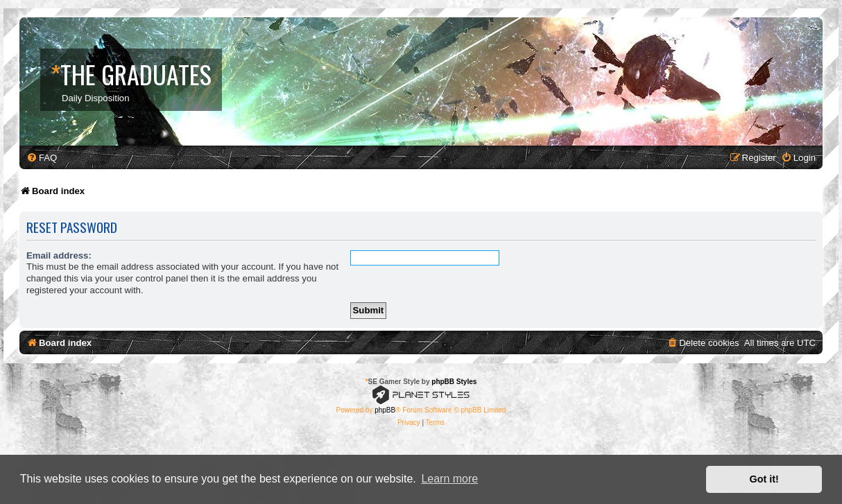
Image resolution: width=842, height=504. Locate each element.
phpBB (385, 410)
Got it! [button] (764, 479)
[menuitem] (42, 158)
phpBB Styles (454, 382)
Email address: (59, 255)
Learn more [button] (449, 479)
